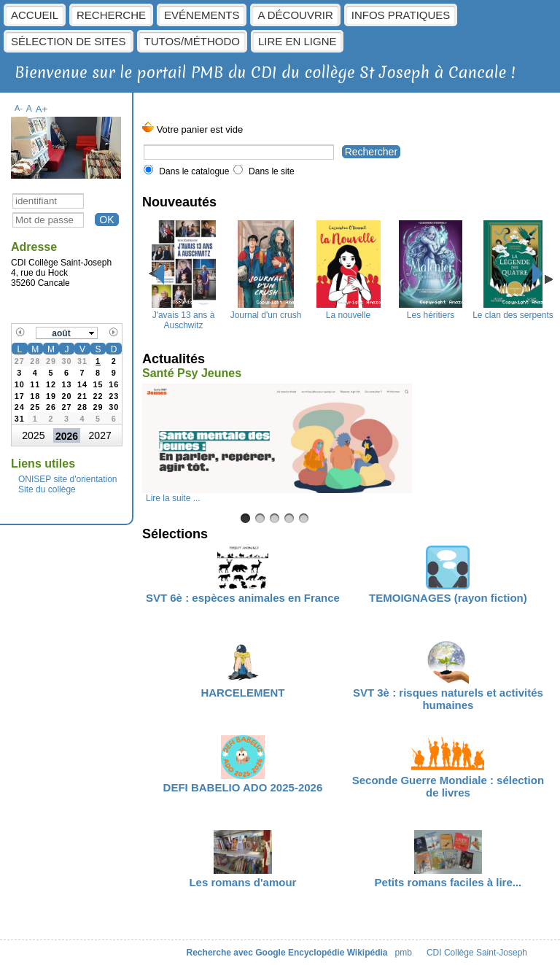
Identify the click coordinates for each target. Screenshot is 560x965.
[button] (67, 333)
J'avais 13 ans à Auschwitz (184, 315)
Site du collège (47, 489)
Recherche (111, 15)
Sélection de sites (69, 41)
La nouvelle (349, 310)
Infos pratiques (401, 15)
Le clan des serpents (513, 310)
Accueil (35, 15)
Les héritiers (430, 310)
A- (19, 108)
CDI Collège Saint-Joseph (477, 953)
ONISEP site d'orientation (67, 479)
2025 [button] (33, 435)
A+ (42, 109)
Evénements (202, 15)
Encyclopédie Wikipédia (338, 953)
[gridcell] (98, 360)
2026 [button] (67, 436)
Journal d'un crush (266, 310)
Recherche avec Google (236, 953)
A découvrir (295, 15)
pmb (404, 953)
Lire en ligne (297, 41)
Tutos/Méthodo (192, 41)
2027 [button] (100, 435)
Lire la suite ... (173, 498)
